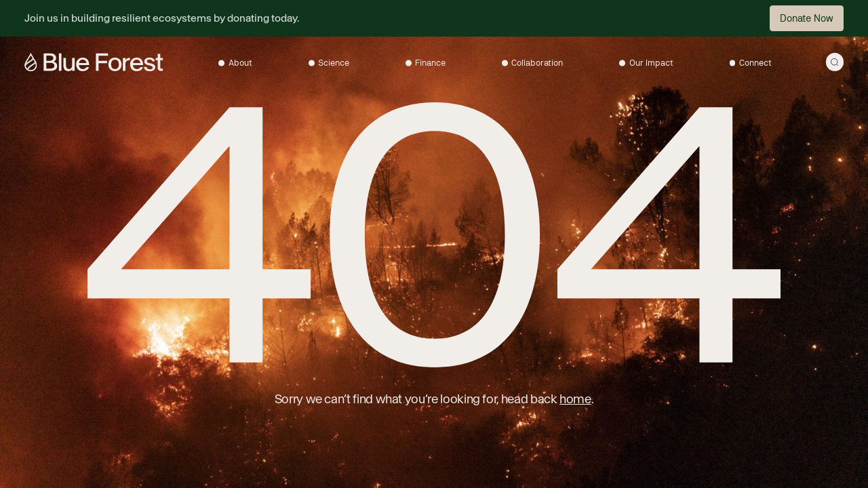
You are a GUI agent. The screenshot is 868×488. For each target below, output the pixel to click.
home (575, 399)
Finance (430, 63)
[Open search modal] (835, 62)
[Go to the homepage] (94, 62)
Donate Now (807, 18)
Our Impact (651, 63)
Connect (755, 63)
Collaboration (537, 63)
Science (334, 63)
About (240, 63)
